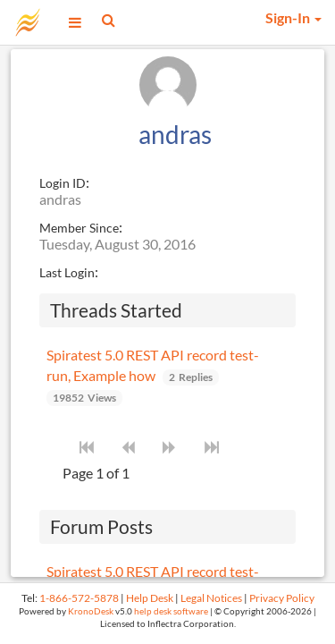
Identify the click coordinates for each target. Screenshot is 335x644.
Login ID (63, 183)
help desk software (171, 611)
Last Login (67, 272)
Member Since (79, 228)
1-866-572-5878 (79, 598)
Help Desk (150, 598)
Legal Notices (211, 598)
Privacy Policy (282, 598)
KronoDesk (91, 611)
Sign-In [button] (293, 17)
